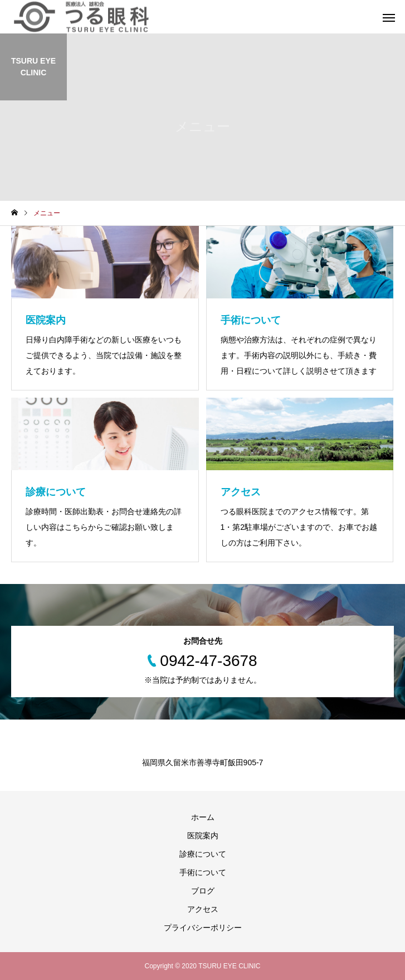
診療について (203, 854)
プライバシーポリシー (203, 928)
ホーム (203, 817)
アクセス (203, 909)
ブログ (203, 891)
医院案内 (203, 836)
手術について (203, 872)
